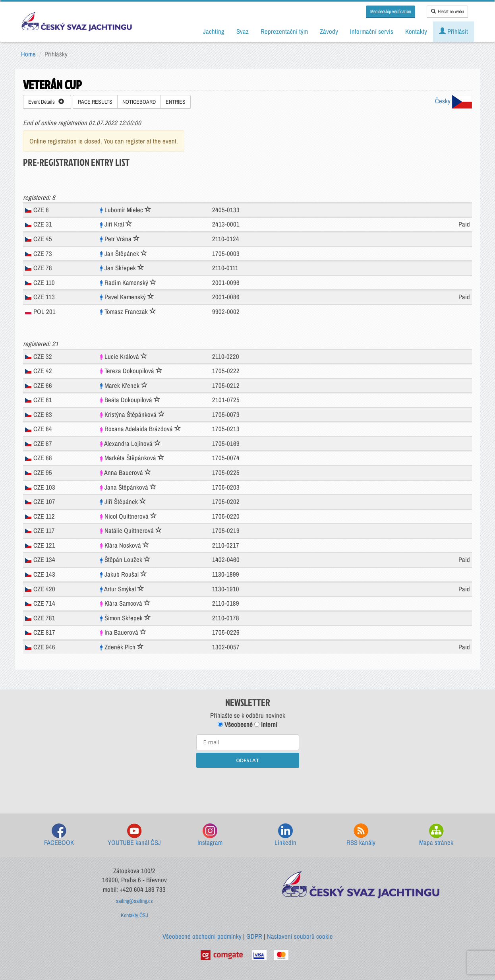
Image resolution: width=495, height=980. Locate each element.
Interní (266, 724)
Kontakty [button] (416, 31)
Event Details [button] (46, 102)
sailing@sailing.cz (134, 901)
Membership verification (391, 12)
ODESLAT (248, 760)
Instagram (210, 835)
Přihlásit (453, 31)
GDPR (254, 936)
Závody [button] (329, 31)
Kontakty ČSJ (134, 915)
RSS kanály (361, 835)
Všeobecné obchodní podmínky (202, 936)
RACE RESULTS (95, 102)
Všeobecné (235, 724)
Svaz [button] (243, 31)
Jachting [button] (214, 31)
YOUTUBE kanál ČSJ (134, 835)
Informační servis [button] (372, 31)
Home (28, 54)
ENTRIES (176, 102)
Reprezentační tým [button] (284, 31)
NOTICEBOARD (139, 102)
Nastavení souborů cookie (300, 936)
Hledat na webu (447, 12)
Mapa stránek (436, 835)
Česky (453, 101)
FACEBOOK (59, 835)
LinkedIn (285, 835)
